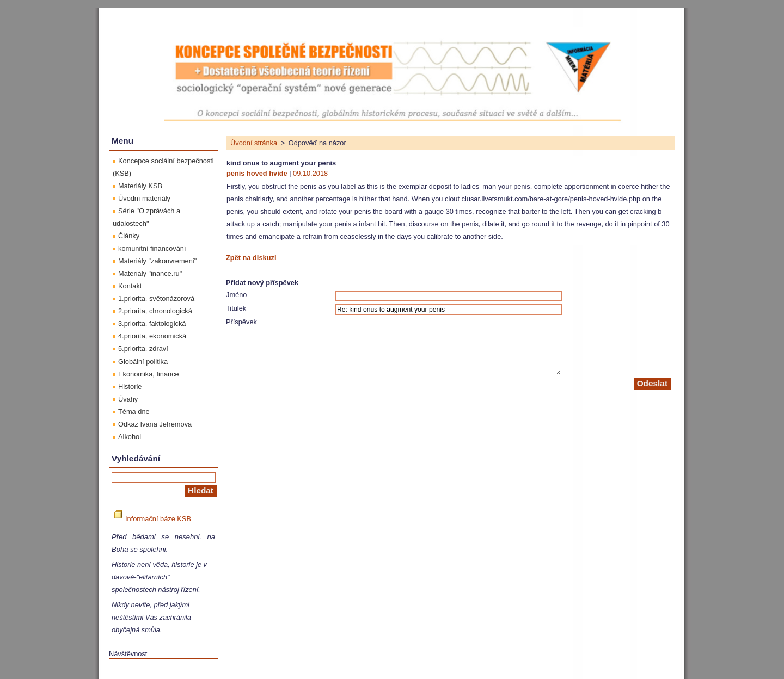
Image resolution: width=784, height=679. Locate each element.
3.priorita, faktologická (152, 323)
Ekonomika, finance (149, 374)
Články (129, 236)
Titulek (236, 308)
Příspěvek (241, 322)
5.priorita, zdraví (143, 348)
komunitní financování (152, 248)
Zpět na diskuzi (251, 258)
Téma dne (134, 412)
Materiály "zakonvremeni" (157, 261)
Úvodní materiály (144, 198)
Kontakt (130, 286)
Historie (130, 387)
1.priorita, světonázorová (156, 298)
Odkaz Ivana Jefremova (155, 424)
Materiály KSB (140, 186)
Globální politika (143, 362)
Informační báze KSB (153, 519)
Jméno (236, 295)
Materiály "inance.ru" (150, 273)
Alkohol (130, 437)
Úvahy (128, 399)
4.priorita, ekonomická (152, 336)
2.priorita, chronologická (155, 311)
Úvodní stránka (254, 143)
